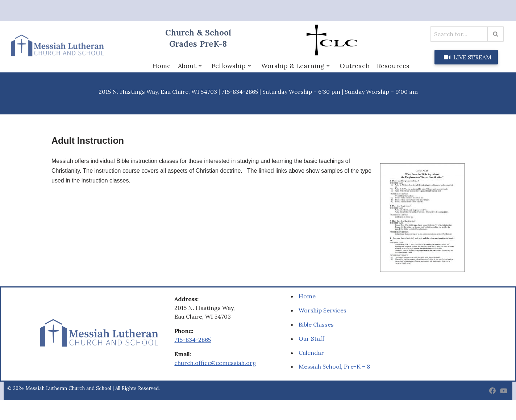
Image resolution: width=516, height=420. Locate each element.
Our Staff (311, 339)
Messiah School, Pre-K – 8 (334, 366)
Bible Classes (316, 324)
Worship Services (322, 310)
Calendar (311, 353)
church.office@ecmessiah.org (215, 363)
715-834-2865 (193, 340)
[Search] (459, 34)
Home (307, 296)
